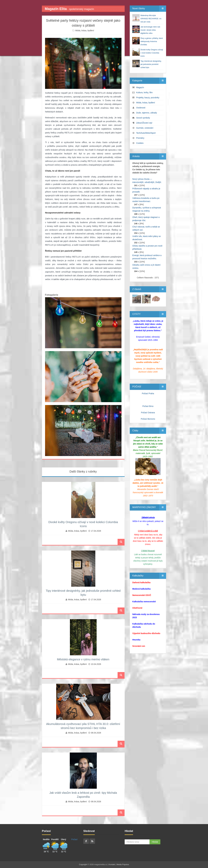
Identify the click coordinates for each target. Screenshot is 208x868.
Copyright (83, 864)
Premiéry (140, 138)
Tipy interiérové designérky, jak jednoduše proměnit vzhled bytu (151, 64)
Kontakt (112, 864)
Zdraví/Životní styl (144, 123)
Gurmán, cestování (145, 128)
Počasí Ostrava (148, 413)
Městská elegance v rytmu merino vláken (83, 659)
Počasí (74, 839)
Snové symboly (143, 118)
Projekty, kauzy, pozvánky (148, 98)
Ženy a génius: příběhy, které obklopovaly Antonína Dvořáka (152, 41)
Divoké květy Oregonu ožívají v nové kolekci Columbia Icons (152, 53)
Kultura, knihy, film (144, 92)
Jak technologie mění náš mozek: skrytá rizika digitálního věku (150, 30)
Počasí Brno (148, 406)
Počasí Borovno (148, 419)
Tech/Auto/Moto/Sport (146, 133)
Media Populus (123, 864)
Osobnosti (141, 108)
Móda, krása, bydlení (85, 30)
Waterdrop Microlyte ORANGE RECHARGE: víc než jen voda (151, 19)
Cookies (140, 143)
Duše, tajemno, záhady (147, 113)
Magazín (140, 87)
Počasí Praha (148, 393)
